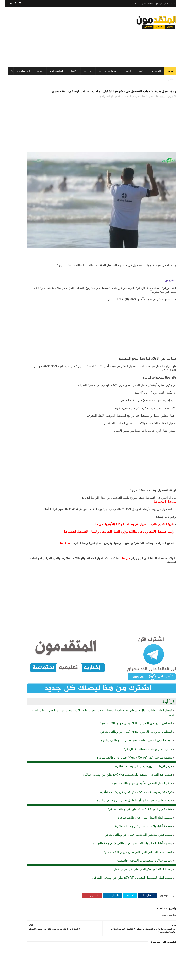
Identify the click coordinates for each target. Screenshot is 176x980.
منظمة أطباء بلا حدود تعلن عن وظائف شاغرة (139, 810)
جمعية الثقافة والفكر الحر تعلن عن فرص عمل (138, 853)
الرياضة (35, 71)
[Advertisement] (66, 37)
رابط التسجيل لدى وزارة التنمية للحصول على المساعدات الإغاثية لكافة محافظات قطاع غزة (20, 152)
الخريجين (83, 71)
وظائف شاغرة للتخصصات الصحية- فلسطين (140, 844)
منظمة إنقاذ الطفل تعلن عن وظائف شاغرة (140, 801)
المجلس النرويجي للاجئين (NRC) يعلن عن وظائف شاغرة (131, 707)
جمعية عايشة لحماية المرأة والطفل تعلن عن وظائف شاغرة (130, 784)
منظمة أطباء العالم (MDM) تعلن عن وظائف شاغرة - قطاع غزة (128, 827)
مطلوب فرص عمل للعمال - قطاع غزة (143, 732)
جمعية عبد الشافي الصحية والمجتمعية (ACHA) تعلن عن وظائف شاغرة (123, 758)
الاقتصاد (69, 71)
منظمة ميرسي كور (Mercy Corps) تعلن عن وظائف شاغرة (130, 741)
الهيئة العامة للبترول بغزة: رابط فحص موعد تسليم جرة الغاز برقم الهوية (21, 250)
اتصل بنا (129, 3)
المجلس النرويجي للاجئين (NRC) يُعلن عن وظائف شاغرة (131, 715)
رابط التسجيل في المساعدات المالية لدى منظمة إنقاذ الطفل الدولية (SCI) (21, 136)
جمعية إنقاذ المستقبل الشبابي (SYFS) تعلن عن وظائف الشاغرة (127, 861)
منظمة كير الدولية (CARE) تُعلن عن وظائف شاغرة (135, 793)
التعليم (124, 71)
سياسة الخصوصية (141, 3)
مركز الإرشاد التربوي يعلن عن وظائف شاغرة (139, 750)
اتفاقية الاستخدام (166, 3)
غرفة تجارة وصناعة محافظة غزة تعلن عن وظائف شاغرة (131, 775)
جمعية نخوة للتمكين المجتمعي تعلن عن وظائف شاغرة (133, 818)
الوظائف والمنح (52, 71)
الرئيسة (166, 71)
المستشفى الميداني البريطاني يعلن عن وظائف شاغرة (133, 835)
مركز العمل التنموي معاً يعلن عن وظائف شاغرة (137, 767)
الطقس (166, 79)
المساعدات (151, 71)
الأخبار (136, 71)
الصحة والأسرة (18, 71)
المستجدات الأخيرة (118, 104)
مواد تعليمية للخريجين (103, 71)
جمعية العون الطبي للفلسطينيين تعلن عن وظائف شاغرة (132, 724)
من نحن (154, 3)
